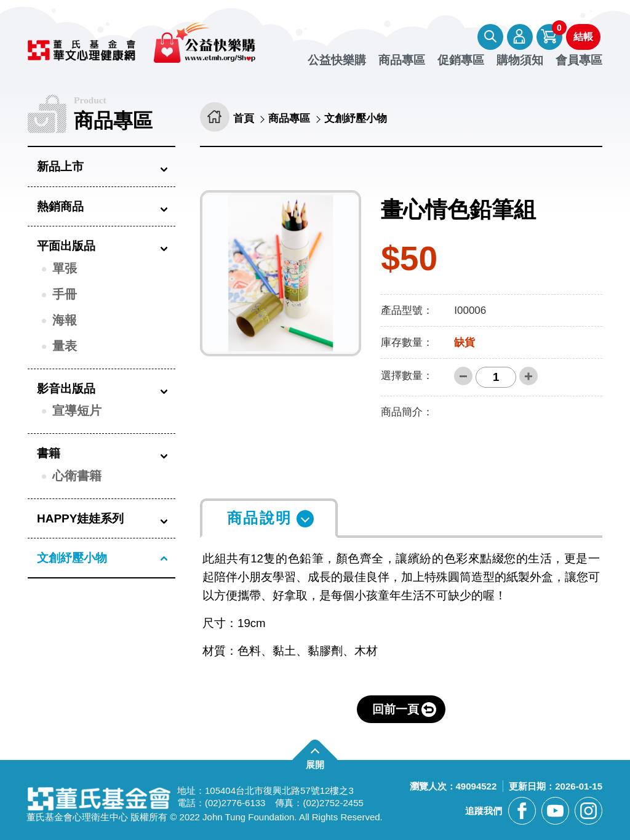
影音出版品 (66, 389)
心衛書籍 (77, 476)
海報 (65, 320)
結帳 (583, 37)
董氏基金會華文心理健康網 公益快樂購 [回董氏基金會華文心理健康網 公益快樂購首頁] (149, 42)
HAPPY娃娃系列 (80, 518)
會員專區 (520, 37)
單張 (65, 268)
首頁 (244, 119)
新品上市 (60, 166)
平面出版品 (66, 246)
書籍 (49, 453)
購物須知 (520, 60)
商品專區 (402, 60)
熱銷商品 (60, 206)
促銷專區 (461, 60)
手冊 (65, 294)
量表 (65, 346)
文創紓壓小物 (72, 558)
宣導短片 (77, 410)
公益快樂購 (337, 60)
